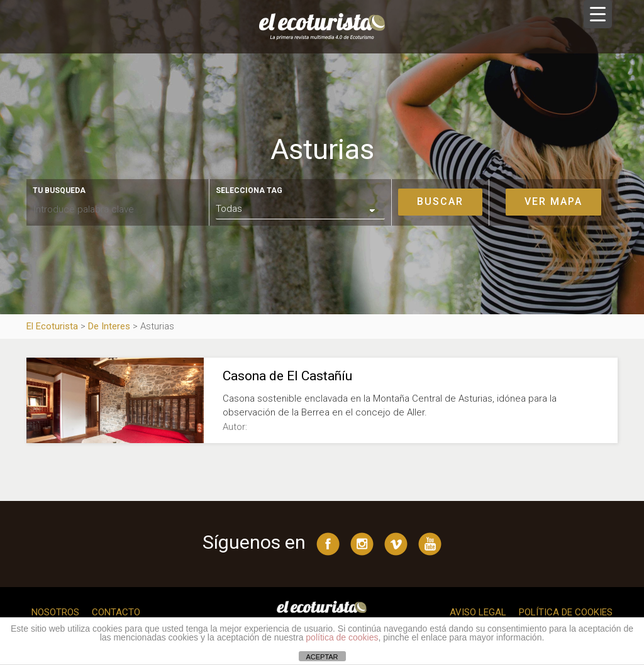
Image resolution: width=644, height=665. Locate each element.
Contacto (116, 612)
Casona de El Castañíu (287, 376)
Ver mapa (553, 201)
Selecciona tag (249, 190)
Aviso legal (478, 612)
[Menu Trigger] (598, 14)
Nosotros (55, 612)
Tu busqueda (59, 190)
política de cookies (342, 637)
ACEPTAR (322, 657)
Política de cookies (566, 612)
